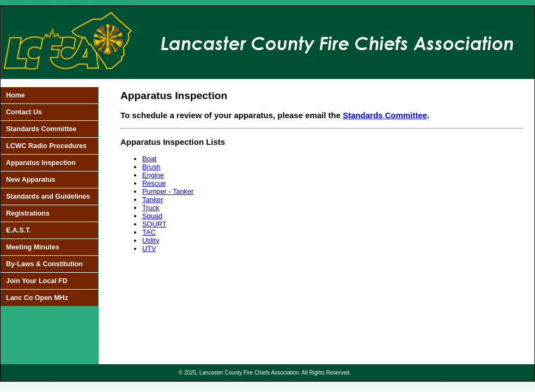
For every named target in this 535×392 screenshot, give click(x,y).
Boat (149, 159)
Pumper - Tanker (168, 191)
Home (16, 95)
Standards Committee (41, 129)
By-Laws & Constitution (44, 264)
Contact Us (24, 112)
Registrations (28, 213)
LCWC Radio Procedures (46, 146)
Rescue (154, 183)
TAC (149, 232)
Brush (151, 167)
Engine (153, 175)
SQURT (154, 224)
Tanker (153, 200)
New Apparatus (31, 180)
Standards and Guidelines (48, 197)
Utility (151, 240)
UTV (149, 249)
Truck (151, 208)
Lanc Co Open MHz (37, 298)
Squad (152, 216)
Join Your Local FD (37, 281)
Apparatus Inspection (41, 163)
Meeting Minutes (33, 247)
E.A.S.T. (19, 230)
